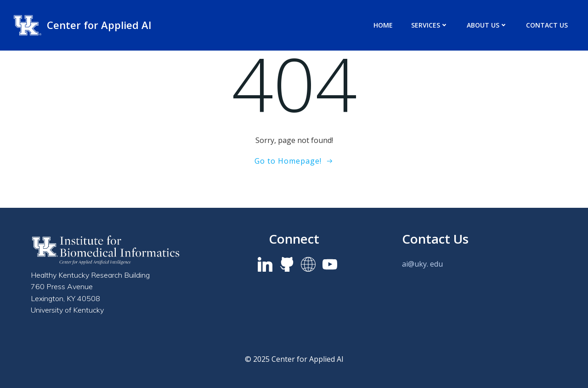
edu (436, 264)
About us (487, 25)
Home (383, 25)
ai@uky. (415, 264)
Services (430, 25)
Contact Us (547, 25)
